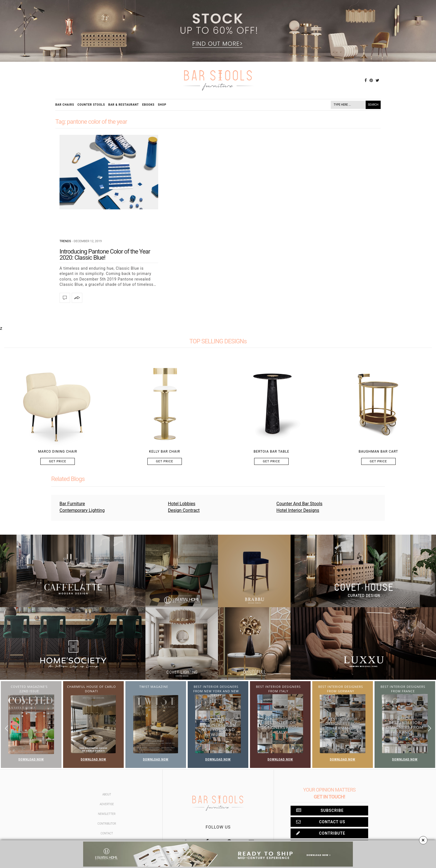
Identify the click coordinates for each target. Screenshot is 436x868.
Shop (162, 105)
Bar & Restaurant (124, 105)
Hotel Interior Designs (298, 510)
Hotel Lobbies (182, 504)
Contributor (107, 824)
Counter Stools (91, 105)
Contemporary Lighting (82, 510)
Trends (65, 241)
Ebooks (148, 105)
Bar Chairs (65, 105)
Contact (107, 833)
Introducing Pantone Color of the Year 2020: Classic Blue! (105, 255)
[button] (429, 728)
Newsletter (107, 814)
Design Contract (184, 510)
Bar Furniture (72, 504)
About (107, 794)
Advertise (107, 804)
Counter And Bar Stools (299, 504)
